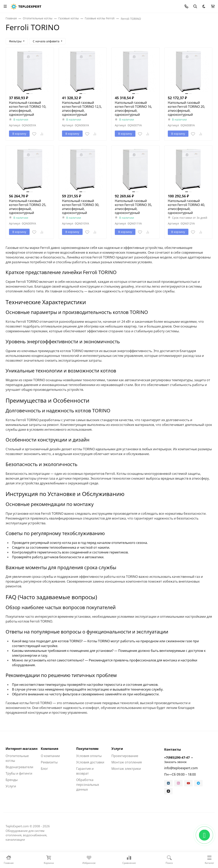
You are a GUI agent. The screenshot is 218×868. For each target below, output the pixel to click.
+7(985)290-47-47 (177, 757)
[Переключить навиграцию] (5, 6)
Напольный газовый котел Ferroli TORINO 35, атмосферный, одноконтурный (133, 207)
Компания (49, 749)
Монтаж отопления (127, 762)
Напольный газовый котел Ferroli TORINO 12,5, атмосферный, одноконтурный (82, 109)
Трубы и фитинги (19, 773)
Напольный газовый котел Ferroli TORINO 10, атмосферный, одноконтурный (28, 109)
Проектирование (125, 756)
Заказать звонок (175, 762)
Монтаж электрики (126, 769)
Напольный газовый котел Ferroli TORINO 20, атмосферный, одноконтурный (186, 109)
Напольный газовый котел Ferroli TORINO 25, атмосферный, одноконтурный (28, 207)
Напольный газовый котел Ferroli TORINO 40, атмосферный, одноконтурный (186, 207)
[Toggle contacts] (186, 6)
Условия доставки (90, 762)
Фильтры (15, 41)
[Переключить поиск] (195, 6)
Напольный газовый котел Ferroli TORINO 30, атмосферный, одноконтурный (81, 207)
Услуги (11, 786)
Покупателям (87, 749)
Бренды (12, 780)
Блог (44, 769)
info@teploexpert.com (181, 768)
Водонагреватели (19, 767)
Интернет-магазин (22, 749)
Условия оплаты (89, 756)
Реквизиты (49, 762)
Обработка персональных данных (88, 785)
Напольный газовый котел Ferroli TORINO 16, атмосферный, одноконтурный (133, 109)
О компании (50, 756)
